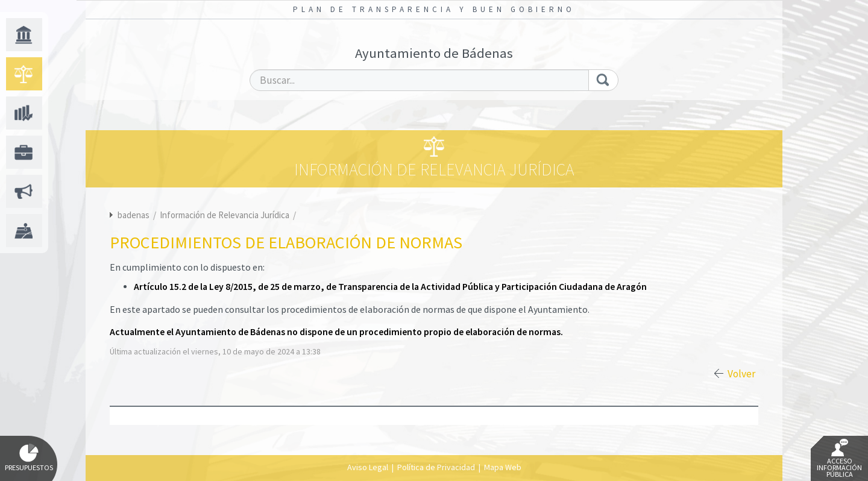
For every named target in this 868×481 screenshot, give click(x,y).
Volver (741, 374)
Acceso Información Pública (839, 459)
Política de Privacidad (436, 467)
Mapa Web (503, 467)
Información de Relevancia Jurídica (225, 215)
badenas (134, 215)
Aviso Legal (368, 467)
